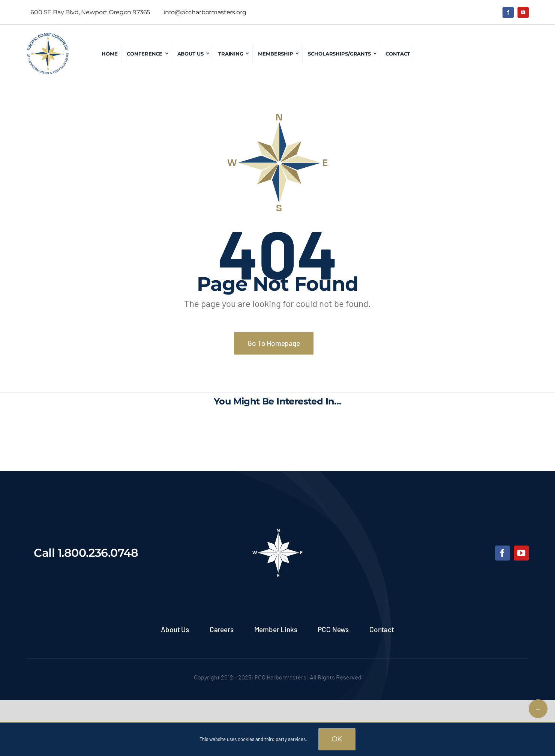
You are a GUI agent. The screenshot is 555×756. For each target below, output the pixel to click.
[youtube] (523, 12)
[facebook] (508, 12)
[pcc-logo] (48, 36)
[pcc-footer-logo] (277, 531)
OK (337, 739)
